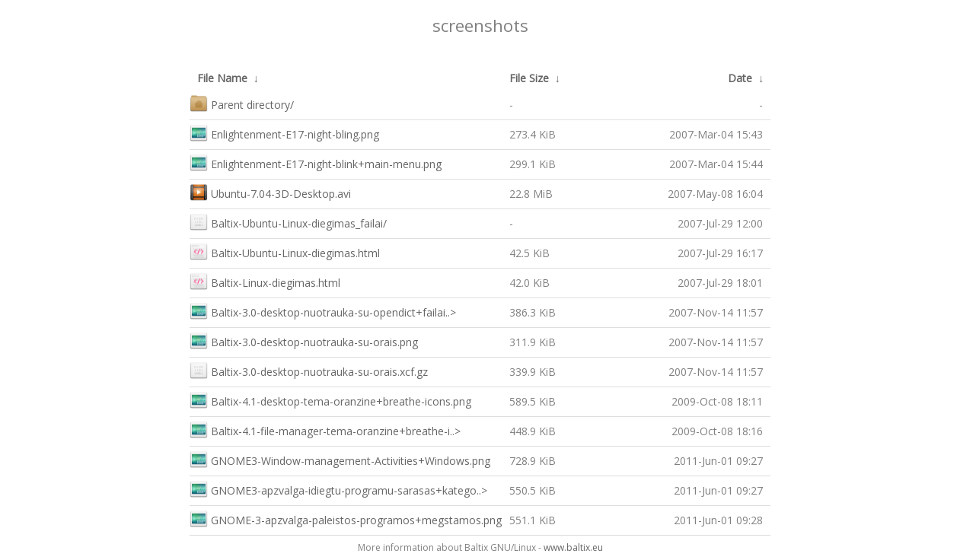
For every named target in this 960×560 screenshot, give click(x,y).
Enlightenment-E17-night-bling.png (284, 133)
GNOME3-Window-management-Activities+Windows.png (340, 459)
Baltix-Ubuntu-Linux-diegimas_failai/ (288, 222)
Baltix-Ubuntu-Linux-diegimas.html (285, 251)
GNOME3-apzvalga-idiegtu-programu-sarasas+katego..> (338, 489)
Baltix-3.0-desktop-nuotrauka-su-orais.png (304, 340)
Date (740, 78)
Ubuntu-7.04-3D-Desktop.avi (270, 192)
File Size (529, 78)
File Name (222, 78)
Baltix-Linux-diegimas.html (265, 281)
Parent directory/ (242, 103)
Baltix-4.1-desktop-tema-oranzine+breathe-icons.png (330, 400)
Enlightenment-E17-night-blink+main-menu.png (316, 162)
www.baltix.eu (573, 547)
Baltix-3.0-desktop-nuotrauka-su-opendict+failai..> (323, 311)
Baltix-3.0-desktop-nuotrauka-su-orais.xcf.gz (309, 370)
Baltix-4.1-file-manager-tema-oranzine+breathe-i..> (325, 430)
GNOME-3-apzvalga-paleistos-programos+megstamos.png (346, 519)
